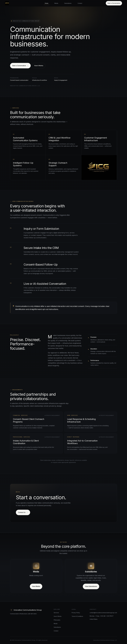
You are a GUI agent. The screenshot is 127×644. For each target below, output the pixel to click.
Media (56, 3)
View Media (36, 586)
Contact (80, 3)
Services (56, 613)
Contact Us (23, 512)
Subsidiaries (68, 3)
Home (47, 3)
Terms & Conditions (77, 616)
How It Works (39, 66)
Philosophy (57, 620)
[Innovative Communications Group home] (7, 3)
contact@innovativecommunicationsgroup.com (103, 613)
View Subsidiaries (91, 586)
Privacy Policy (76, 613)
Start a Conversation (114, 3)
